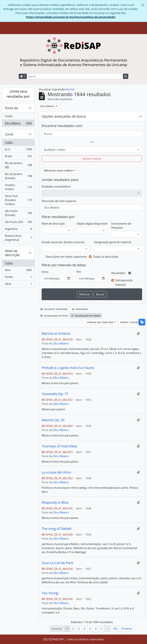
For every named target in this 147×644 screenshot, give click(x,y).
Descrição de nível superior (59, 201)
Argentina (18, 230)
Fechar (70, 89)
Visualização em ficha (54, 316)
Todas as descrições (106, 257)
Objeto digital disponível (92, 224)
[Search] (75, 76)
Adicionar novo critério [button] (58, 170)
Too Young (50, 593)
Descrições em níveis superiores (66, 257)
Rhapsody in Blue (55, 503)
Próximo (127, 629)
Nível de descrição (12, 253)
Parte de (11, 108)
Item (18, 271)
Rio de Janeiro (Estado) (18, 176)
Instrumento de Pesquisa (121, 226)
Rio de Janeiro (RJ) (18, 165)
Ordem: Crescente (131, 322)
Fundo (18, 278)
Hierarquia (80, 309)
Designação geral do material (113, 242)
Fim (79, 272)
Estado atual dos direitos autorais (63, 242)
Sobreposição (124, 280)
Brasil (18, 157)
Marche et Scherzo (56, 334)
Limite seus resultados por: (18, 94)
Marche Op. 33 (53, 420)
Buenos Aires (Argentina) (18, 238)
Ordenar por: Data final (100, 322)
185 (115, 629)
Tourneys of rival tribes (60, 446)
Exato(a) (120, 285)
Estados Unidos (18, 187)
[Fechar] (143, 5)
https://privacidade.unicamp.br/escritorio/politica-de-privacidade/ (71, 17)
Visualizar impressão (54, 309)
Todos (9, 116)
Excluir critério (92, 159)
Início (45, 272)
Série (18, 284)
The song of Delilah (57, 529)
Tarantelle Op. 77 (55, 394)
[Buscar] (92, 134)
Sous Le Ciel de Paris (58, 563)
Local (9, 134)
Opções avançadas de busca (64, 116)
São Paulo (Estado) (18, 213)
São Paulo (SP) (18, 223)
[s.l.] (18, 150)
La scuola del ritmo (56, 472)
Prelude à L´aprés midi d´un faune (68, 368)
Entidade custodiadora (56, 187)
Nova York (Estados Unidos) (18, 200)
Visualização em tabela (86, 316)
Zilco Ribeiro (18, 124)
